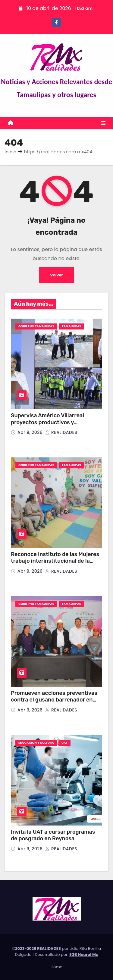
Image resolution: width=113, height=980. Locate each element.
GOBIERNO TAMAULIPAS (36, 326)
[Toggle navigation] (103, 123)
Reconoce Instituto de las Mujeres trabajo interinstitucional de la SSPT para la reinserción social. (55, 561)
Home (56, 967)
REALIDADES (61, 432)
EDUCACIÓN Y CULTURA (36, 743)
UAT (64, 743)
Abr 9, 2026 (31, 432)
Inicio (10, 152)
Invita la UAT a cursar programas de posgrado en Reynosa (53, 835)
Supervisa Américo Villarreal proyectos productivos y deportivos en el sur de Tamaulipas (56, 422)
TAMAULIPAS (71, 326)
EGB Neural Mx (84, 955)
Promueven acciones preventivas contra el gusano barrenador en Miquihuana (54, 700)
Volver (56, 275)
